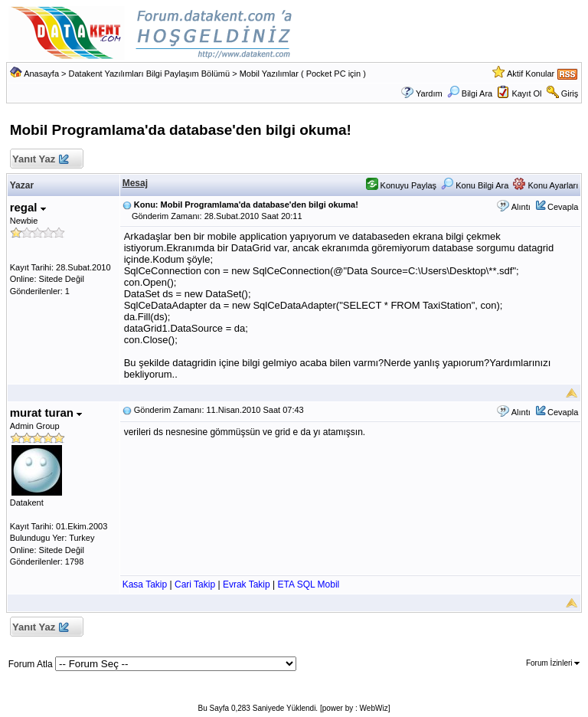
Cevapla (563, 207)
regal (28, 207)
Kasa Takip (145, 584)
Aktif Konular (531, 74)
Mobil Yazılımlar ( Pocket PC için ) (303, 74)
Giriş (570, 93)
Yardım (429, 93)
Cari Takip (195, 584)
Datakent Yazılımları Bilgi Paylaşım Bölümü (150, 74)
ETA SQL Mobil (309, 584)
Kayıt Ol (526, 93)
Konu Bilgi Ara (475, 185)
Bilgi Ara (470, 93)
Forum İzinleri (553, 663)
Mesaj (135, 183)
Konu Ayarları (546, 185)
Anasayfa (41, 74)
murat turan (46, 413)
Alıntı (521, 207)
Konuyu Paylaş (401, 185)
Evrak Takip (247, 584)
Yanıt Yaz (40, 160)
